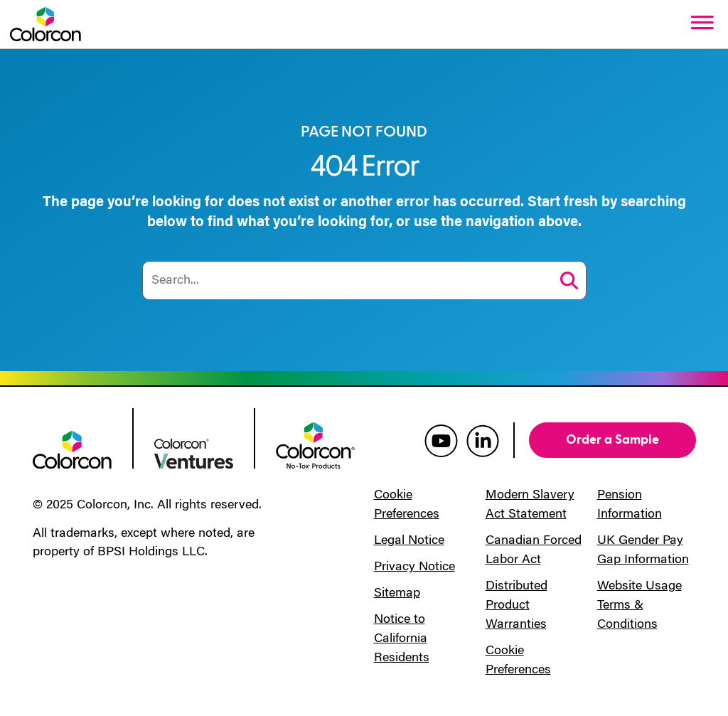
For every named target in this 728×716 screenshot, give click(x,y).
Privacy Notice (414, 567)
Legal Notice (409, 541)
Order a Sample (612, 440)
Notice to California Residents (402, 639)
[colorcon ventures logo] (194, 452)
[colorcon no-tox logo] (315, 444)
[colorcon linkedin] (483, 440)
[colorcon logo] (72, 449)
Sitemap (397, 594)
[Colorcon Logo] (45, 24)
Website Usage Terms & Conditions (639, 606)
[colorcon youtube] (441, 440)
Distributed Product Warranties (516, 606)
